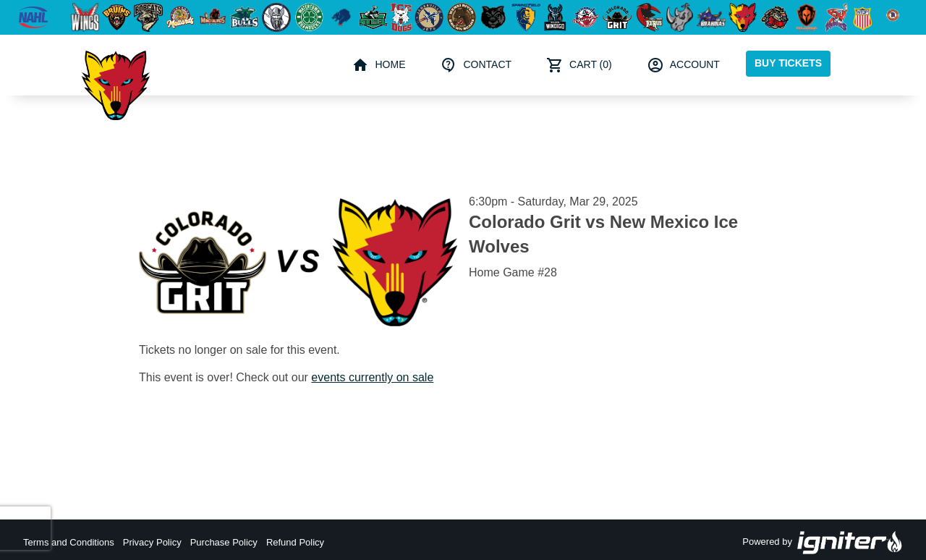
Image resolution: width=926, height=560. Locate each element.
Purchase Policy (224, 542)
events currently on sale (372, 377)
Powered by (823, 543)
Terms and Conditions (69, 542)
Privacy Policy (152, 542)
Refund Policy (295, 542)
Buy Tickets (788, 63)
